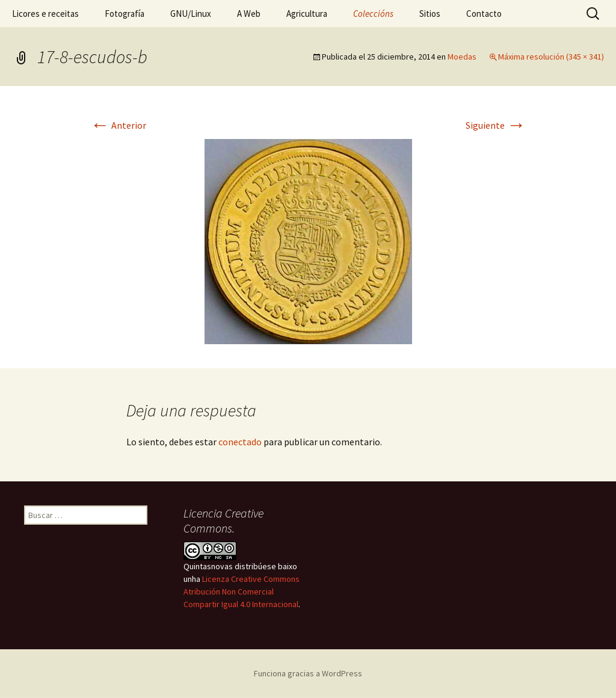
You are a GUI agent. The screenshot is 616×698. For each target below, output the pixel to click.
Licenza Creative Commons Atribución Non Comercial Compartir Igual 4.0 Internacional (242, 591)
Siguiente (496, 125)
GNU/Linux (191, 14)
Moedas (462, 57)
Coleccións (373, 14)
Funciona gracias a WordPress (308, 673)
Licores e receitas (45, 14)
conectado (240, 442)
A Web (249, 14)
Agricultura (307, 14)
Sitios (430, 14)
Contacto (484, 14)
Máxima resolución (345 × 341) (551, 57)
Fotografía (125, 14)
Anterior (118, 125)
